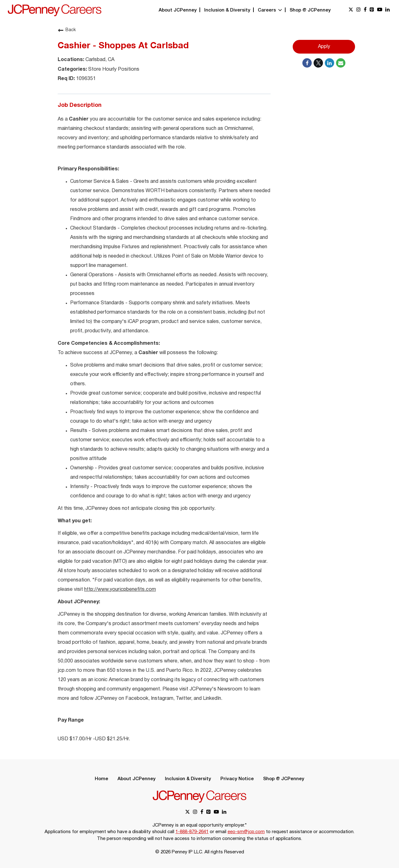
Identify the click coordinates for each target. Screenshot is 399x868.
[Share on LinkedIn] (329, 63)
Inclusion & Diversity (227, 10)
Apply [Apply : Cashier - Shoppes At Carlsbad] (324, 47)
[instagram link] (358, 10)
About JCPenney (178, 10)
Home (101, 779)
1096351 (85, 79)
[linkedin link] (387, 10)
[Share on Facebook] (307, 63)
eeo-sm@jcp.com (246, 832)
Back (67, 30)
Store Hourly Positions (113, 69)
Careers (270, 10)
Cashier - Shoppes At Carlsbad (123, 46)
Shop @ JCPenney (310, 10)
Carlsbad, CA (99, 60)
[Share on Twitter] (318, 63)
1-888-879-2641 (192, 832)
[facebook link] (365, 10)
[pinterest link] (372, 10)
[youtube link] (380, 10)
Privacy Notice (237, 779)
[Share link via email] (341, 63)
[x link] (351, 10)
